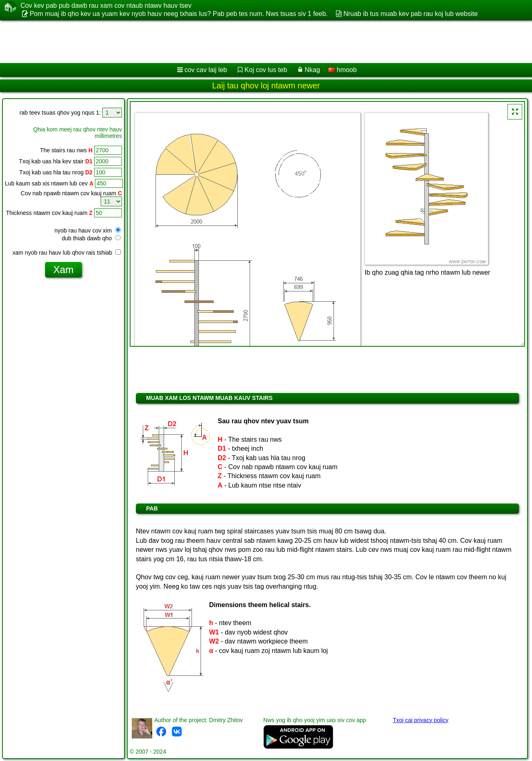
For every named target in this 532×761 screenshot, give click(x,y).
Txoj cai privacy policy (421, 720)
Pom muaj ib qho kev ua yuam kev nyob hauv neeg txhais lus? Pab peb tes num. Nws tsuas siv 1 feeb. (178, 14)
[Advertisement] (248, 42)
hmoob (342, 70)
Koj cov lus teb (266, 70)
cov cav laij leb (206, 70)
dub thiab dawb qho (91, 238)
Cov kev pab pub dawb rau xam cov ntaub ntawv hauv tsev (106, 6)
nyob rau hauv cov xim (88, 230)
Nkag (312, 70)
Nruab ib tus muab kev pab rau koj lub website (410, 14)
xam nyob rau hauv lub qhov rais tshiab (67, 253)
